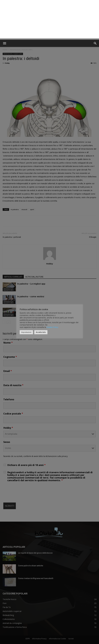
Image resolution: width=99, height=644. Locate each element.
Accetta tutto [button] (41, 332)
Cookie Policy (52, 327)
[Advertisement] (49, 20)
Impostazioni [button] (26, 332)
